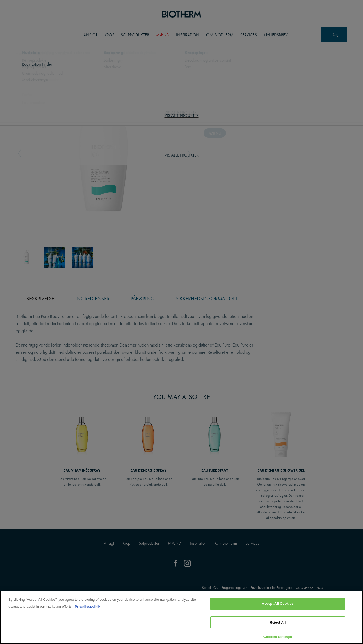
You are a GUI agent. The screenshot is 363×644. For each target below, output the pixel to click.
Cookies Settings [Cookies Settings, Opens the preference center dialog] (278, 637)
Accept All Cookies (278, 604)
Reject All (278, 622)
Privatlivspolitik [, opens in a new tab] (88, 606)
